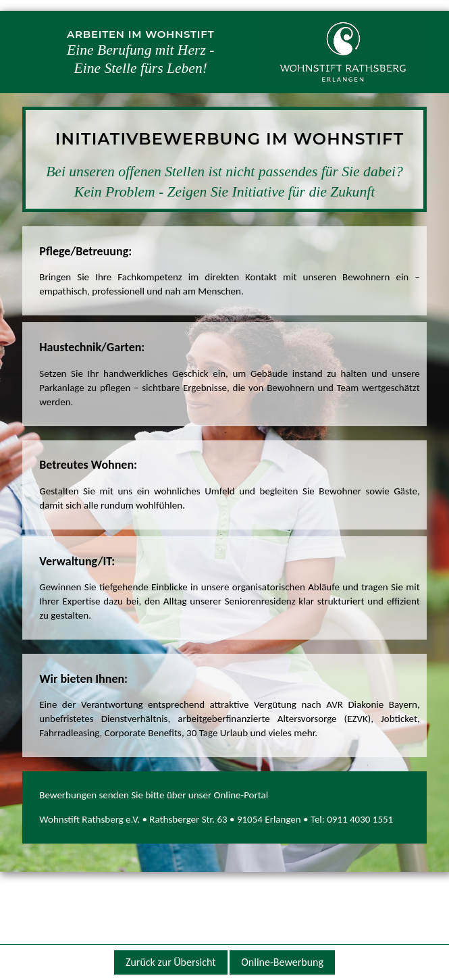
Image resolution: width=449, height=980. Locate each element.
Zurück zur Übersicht (171, 962)
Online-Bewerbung (282, 962)
